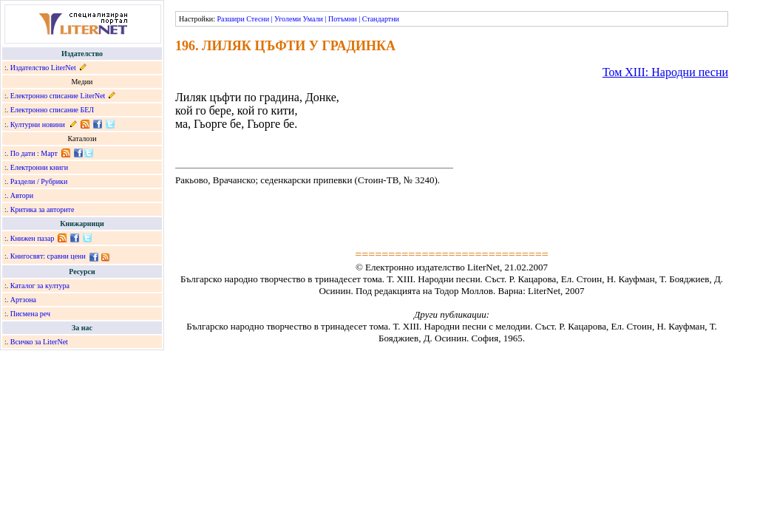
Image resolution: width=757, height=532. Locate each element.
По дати (23, 153)
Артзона (23, 300)
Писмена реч (30, 314)
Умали (313, 19)
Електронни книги (39, 167)
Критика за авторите (43, 209)
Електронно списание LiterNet (58, 96)
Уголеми (288, 19)
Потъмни (343, 19)
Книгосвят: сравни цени (48, 256)
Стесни (258, 19)
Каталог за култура (40, 286)
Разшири (230, 19)
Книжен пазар (33, 238)
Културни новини (38, 125)
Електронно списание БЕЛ (52, 110)
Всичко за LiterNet (39, 342)
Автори (22, 195)
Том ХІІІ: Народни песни (665, 72)
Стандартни (381, 19)
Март (49, 153)
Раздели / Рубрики (39, 181)
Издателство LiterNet (43, 68)
